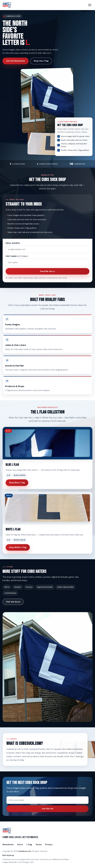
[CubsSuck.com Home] (7, 5)
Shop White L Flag (18, 547)
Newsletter (8, 844)
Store (20, 844)
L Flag (29, 844)
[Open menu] (90, 5)
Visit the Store (13, 602)
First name (17, 256)
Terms (39, 844)
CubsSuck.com (25, 851)
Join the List (48, 809)
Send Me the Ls (47, 271)
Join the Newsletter (16, 61)
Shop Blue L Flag (17, 483)
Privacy (49, 844)
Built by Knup (8, 855)
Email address (13, 243)
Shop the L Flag (41, 61)
